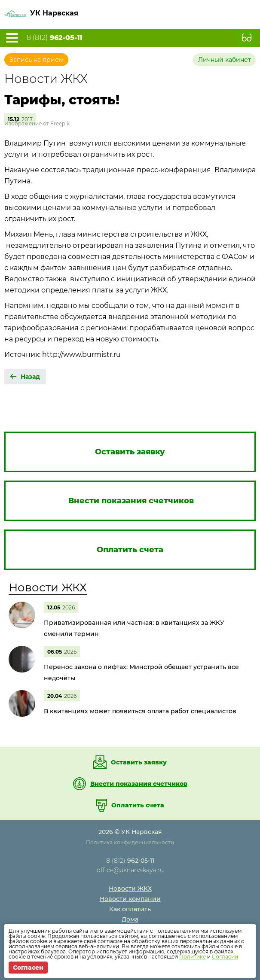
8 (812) (54, 38)
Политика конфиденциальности (130, 842)
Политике (193, 957)
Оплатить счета (138, 805)
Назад (30, 377)
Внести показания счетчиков (139, 784)
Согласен (28, 968)
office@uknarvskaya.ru (130, 870)
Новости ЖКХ (48, 587)
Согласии (225, 957)
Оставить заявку (139, 762)
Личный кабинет (225, 60)
